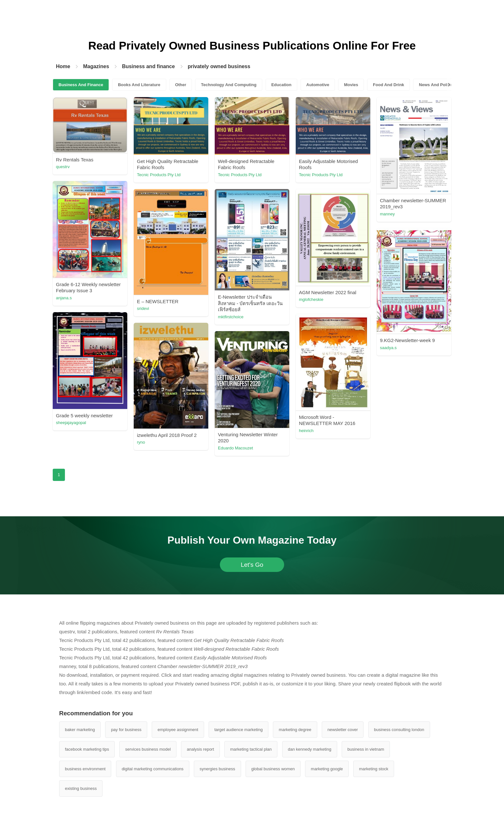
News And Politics (437, 85)
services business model (148, 749)
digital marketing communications (153, 769)
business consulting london (399, 730)
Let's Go (252, 565)
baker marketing (80, 730)
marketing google (327, 769)
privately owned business (219, 66)
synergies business (217, 769)
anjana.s (64, 298)
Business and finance (148, 66)
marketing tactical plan (251, 749)
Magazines (96, 66)
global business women (273, 769)
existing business (81, 788)
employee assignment (178, 730)
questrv (63, 167)
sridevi (143, 308)
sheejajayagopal (71, 423)
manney (387, 214)
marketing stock (374, 769)
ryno (141, 442)
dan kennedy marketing (310, 749)
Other (181, 85)
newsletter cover (343, 730)
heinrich (306, 431)
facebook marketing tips (87, 749)
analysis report (200, 749)
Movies (351, 85)
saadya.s (388, 348)
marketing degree (295, 730)
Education (281, 85)
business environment (85, 769)
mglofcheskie (311, 299)
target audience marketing (239, 730)
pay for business (126, 730)
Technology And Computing (229, 85)
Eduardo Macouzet (235, 448)
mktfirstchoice (231, 317)
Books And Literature (139, 85)
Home (63, 66)
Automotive (318, 85)
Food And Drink (388, 85)
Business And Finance (81, 85)
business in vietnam (366, 749)
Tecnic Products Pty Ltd (159, 175)
